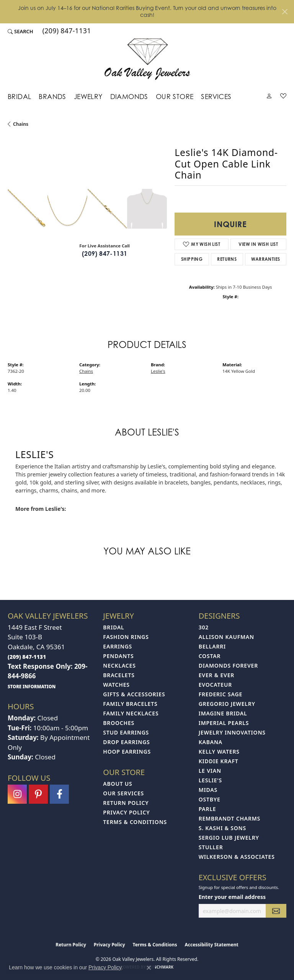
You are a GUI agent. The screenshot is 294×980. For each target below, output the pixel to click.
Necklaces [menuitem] (119, 666)
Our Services (123, 793)
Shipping (192, 259)
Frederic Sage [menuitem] (220, 694)
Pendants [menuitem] (118, 656)
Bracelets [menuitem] (119, 675)
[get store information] (32, 686)
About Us (118, 784)
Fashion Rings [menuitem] (126, 637)
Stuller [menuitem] (211, 847)
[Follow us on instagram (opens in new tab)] (17, 794)
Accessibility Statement (211, 945)
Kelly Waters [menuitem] (219, 752)
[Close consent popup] (149, 968)
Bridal (19, 97)
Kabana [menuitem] (211, 742)
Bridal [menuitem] (114, 627)
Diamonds (129, 97)
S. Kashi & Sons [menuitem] (222, 828)
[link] (66, 32)
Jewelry (88, 97)
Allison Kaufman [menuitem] (226, 637)
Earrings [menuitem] (118, 646)
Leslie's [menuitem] (210, 780)
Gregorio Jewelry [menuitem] (227, 704)
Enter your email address (232, 897)
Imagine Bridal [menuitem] (223, 713)
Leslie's (158, 371)
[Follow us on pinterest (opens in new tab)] (38, 794)
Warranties (265, 259)
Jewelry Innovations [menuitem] (232, 732)
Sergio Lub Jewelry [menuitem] (229, 838)
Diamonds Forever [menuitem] (228, 666)
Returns (227, 259)
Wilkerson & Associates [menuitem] (237, 857)
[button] (20, 32)
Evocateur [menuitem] (215, 685)
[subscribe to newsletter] (276, 911)
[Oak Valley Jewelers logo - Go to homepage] (147, 59)
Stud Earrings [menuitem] (126, 732)
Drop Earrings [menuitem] (126, 742)
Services (216, 97)
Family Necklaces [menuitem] (131, 713)
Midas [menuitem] (208, 790)
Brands (52, 97)
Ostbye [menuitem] (210, 799)
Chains (21, 124)
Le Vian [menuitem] (210, 771)
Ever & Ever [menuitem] (216, 675)
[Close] (285, 12)
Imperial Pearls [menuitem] (224, 723)
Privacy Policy (126, 812)
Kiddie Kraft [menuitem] (219, 761)
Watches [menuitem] (116, 685)
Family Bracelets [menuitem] (130, 704)
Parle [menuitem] (207, 809)
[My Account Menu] (269, 98)
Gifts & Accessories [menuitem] (134, 694)
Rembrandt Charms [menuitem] (229, 818)
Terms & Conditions (135, 822)
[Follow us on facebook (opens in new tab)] (59, 794)
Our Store (175, 97)
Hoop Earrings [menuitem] (127, 752)
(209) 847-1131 (105, 254)
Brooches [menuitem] (119, 723)
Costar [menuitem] (210, 656)
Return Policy (126, 803)
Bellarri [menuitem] (212, 646)
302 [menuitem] (204, 627)
